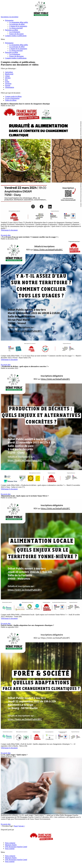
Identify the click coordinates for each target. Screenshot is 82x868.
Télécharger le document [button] (9, 230)
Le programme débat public (19, 22)
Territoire (8, 84)
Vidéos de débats (11, 100)
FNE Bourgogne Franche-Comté (16, 847)
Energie (8, 85)
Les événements (15, 32)
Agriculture (9, 72)
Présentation (9, 20)
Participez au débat (12, 30)
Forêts (7, 82)
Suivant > (22, 826)
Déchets (8, 78)
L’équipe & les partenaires (18, 26)
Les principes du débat (17, 24)
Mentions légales (11, 845)
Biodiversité (9, 74)
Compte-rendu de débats (13, 96)
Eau (6, 80)
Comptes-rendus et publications (16, 36)
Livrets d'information (12, 98)
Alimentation (10, 87)
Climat (7, 76)
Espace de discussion (16, 34)
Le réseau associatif (16, 28)
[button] (10, 17)
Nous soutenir (10, 849)
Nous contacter (10, 843)
